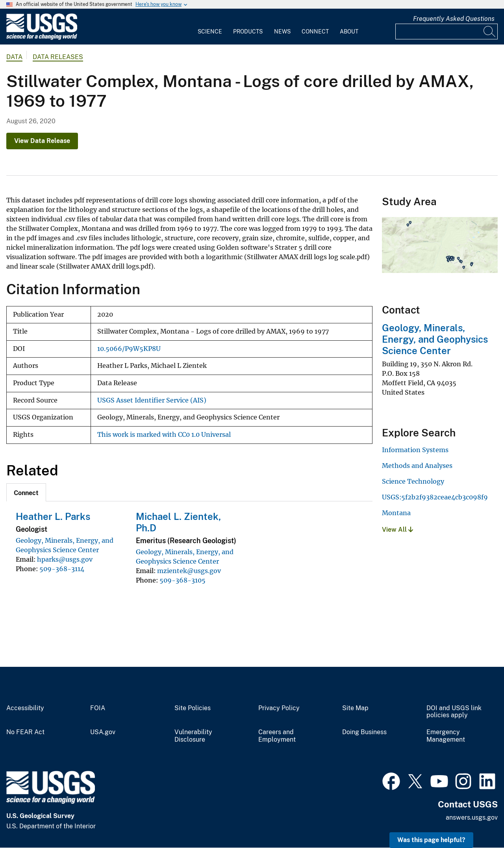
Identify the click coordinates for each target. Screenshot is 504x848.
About (349, 32)
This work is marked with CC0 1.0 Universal (164, 435)
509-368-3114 (62, 569)
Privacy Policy (279, 708)
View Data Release (42, 141)
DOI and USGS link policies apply (454, 712)
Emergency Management (446, 736)
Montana (396, 513)
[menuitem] (210, 27)
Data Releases (58, 57)
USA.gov (103, 732)
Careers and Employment (277, 736)
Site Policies (193, 708)
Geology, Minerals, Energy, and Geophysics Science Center (435, 339)
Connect (315, 32)
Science (210, 32)
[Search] (490, 32)
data (14, 57)
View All (397, 530)
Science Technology (413, 481)
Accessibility (25, 708)
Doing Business (364, 732)
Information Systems (415, 450)
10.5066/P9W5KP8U (129, 349)
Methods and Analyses (417, 466)
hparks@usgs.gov (65, 559)
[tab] (26, 492)
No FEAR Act (25, 732)
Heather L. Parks (53, 516)
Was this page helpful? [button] (431, 840)
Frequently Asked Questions (454, 19)
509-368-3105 (183, 580)
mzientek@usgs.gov (189, 571)
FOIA (98, 708)
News (282, 32)
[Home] (42, 38)
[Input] (447, 32)
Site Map (355, 708)
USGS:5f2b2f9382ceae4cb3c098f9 (435, 497)
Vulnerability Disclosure (193, 736)
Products (248, 32)
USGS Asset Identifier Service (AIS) (152, 400)
